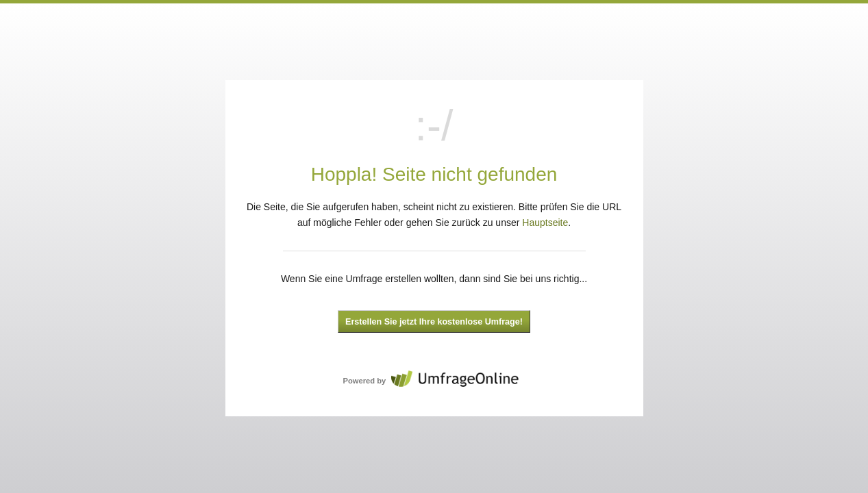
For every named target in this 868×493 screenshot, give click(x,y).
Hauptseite (545, 223)
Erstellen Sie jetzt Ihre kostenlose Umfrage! (434, 322)
